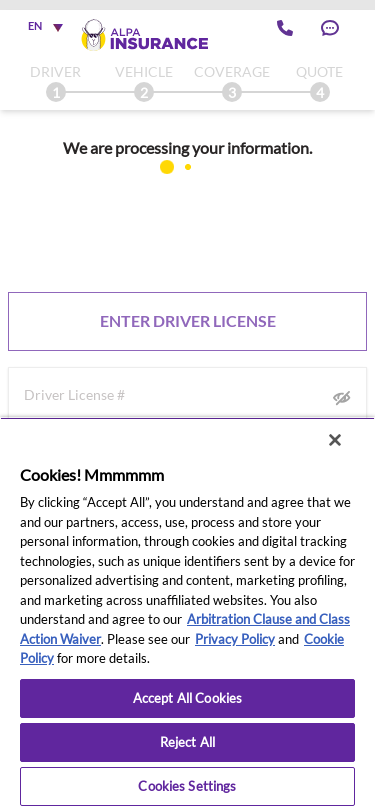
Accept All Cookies (187, 698)
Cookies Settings (187, 786)
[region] (187, 614)
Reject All (187, 742)
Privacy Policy (235, 639)
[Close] (335, 440)
